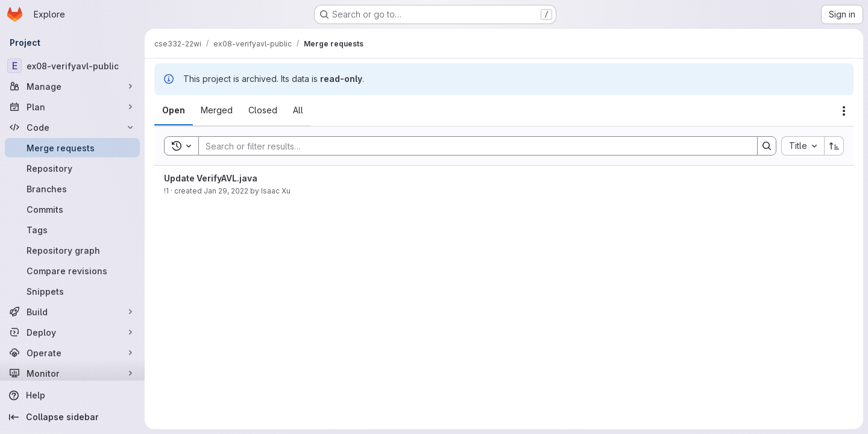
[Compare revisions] (72, 271)
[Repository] (72, 168)
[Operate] (72, 353)
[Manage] (72, 86)
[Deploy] (72, 332)
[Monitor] (72, 373)
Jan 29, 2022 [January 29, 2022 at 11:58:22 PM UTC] (226, 191)
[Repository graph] (72, 250)
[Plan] (72, 107)
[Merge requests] (72, 148)
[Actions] (844, 111)
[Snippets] (72, 291)
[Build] (72, 312)
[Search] (472, 146)
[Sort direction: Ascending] (834, 146)
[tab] (174, 110)
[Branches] (72, 189)
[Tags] (72, 230)
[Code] (72, 127)
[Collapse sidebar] (72, 417)
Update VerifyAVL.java (211, 178)
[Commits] (72, 209)
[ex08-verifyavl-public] (72, 66)
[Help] (72, 395)
